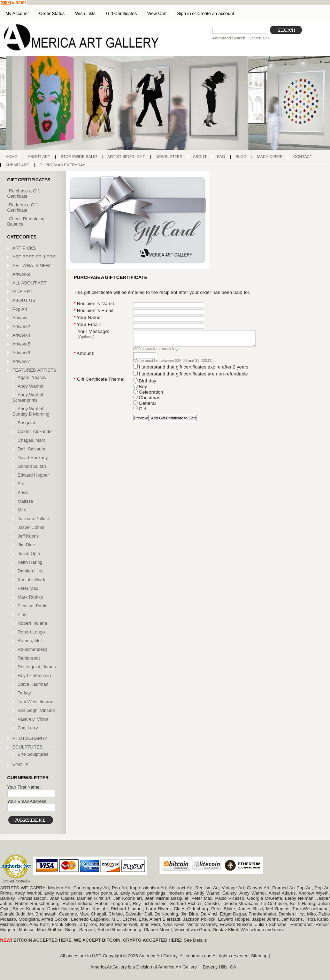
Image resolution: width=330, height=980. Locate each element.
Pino (22, 614)
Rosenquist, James (37, 667)
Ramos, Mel (30, 641)
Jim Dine (26, 545)
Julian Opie (29, 553)
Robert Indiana (33, 623)
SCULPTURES (28, 747)
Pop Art (20, 309)
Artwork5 (21, 344)
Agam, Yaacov (32, 377)
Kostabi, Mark (32, 580)
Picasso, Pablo (33, 606)
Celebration (148, 395)
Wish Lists (85, 13)
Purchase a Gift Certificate (24, 193)
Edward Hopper (33, 475)
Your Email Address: (28, 801)
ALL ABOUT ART (30, 283)
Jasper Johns (31, 527)
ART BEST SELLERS (34, 257)
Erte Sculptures (33, 754)
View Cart (157, 13)
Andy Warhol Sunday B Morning (31, 411)
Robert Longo (31, 632)
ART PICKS (24, 248)
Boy (140, 390)
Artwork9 (21, 274)
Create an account (216, 13)
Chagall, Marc (32, 440)
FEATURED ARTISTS (34, 370)
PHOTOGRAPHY (30, 738)
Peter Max (28, 588)
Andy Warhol (30, 386)
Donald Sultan (32, 466)
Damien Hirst (31, 571)
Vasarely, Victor (33, 719)
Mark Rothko (30, 597)
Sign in (184, 13)
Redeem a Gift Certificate (23, 207)
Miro (22, 510)
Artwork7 (21, 361)
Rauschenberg (32, 649)
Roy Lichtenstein (34, 675)
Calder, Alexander (36, 431)
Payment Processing (16, 881)
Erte (22, 484)
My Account (17, 13)
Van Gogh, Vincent (36, 710)
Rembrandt (29, 658)
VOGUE (21, 765)
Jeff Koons (28, 536)
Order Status (52, 13)
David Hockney (33, 458)
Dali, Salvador (32, 449)
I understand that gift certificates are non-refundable (191, 377)
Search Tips (259, 38)
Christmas (147, 401)
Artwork (20, 318)
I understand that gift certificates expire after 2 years (191, 370)
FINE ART (23, 292)
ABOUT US (24, 300)
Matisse (25, 501)
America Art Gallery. (178, 967)
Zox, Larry (28, 728)
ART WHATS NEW (31, 265)
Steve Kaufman (33, 684)
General (144, 406)
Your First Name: (24, 787)
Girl (140, 412)
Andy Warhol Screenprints (28, 397)
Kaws (23, 492)
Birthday (145, 384)
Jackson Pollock (34, 519)
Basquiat (26, 423)
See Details (195, 940)
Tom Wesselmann (36, 702)
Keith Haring (30, 562)
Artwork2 (21, 326)
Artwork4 (21, 335)
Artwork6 (21, 353)
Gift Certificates (121, 13)
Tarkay (24, 693)
